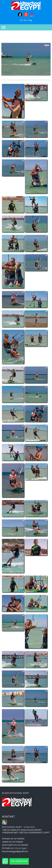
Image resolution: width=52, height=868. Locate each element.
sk (21, 20)
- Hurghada (18, 827)
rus (25, 20)
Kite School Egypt (19, 848)
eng (30, 20)
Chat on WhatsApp (19, 861)
